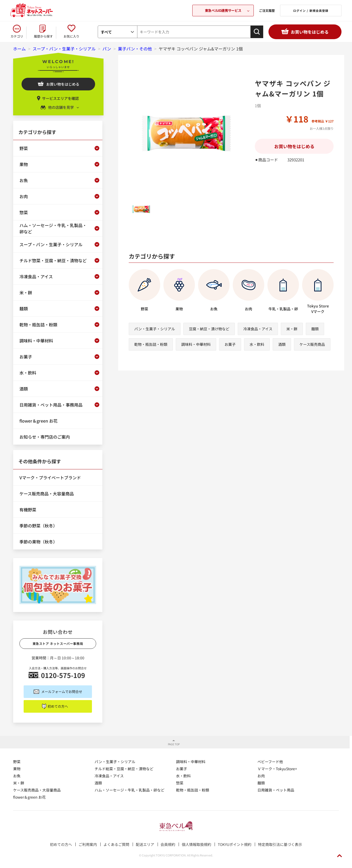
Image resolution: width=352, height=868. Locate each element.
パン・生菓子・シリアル (155, 329)
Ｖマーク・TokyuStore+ (277, 769)
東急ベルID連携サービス (223, 10)
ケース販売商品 (312, 344)
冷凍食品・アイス (258, 329)
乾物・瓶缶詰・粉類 (151, 344)
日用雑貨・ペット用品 (276, 790)
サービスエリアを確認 (60, 98)
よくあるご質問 (116, 844)
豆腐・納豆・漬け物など (209, 329)
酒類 (282, 344)
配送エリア (145, 844)
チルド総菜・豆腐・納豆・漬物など (124, 769)
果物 (17, 769)
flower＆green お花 (29, 797)
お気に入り (71, 36)
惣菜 (180, 783)
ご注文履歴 (267, 10)
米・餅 (292, 329)
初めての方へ (58, 706)
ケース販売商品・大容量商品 (37, 790)
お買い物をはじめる (310, 32)
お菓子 (230, 344)
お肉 (261, 776)
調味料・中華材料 (196, 344)
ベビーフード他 (270, 762)
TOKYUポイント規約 (235, 844)
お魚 (17, 776)
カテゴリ (17, 36)
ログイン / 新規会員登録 (311, 11)
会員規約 (168, 844)
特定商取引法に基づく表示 (280, 844)
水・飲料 (257, 344)
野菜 (17, 762)
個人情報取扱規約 (196, 844)
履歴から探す (43, 36)
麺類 (315, 329)
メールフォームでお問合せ (62, 692)
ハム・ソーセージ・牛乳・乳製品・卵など (130, 790)
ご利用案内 (88, 844)
